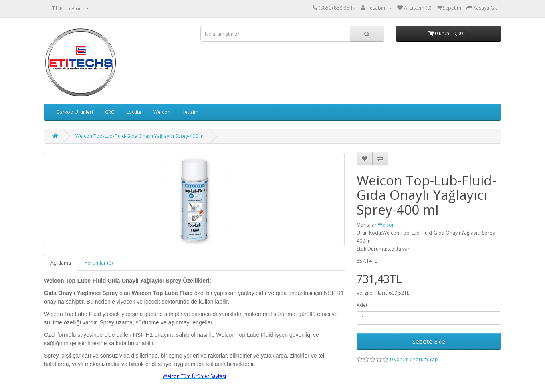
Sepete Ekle (429, 341)
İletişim (190, 112)
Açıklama (61, 263)
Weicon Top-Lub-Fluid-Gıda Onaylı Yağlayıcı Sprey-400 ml (140, 136)
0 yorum (399, 359)
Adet (362, 305)
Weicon (162, 112)
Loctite (134, 112)
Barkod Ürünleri (75, 112)
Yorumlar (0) (99, 263)
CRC (110, 112)
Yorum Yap (425, 359)
